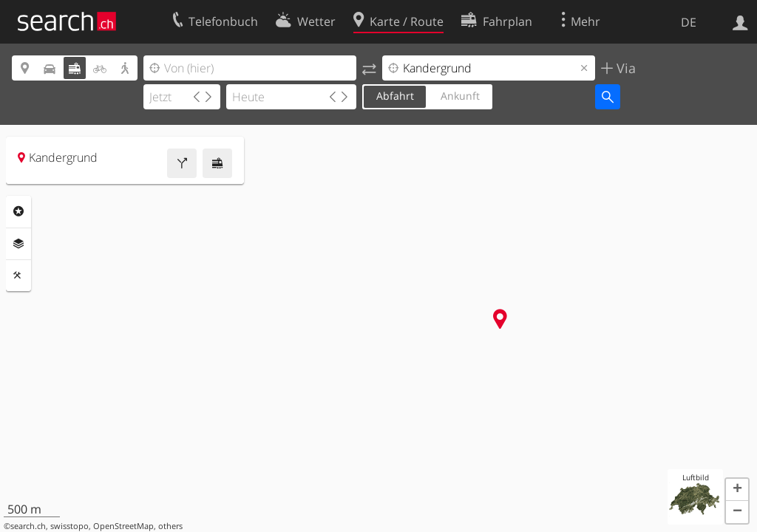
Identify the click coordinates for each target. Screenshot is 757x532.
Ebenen (18, 244)
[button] (737, 490)
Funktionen (18, 276)
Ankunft (460, 96)
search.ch (28, 526)
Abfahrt (395, 96)
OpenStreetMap (123, 526)
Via (624, 68)
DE (689, 22)
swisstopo (69, 526)
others (170, 526)
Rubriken (18, 211)
